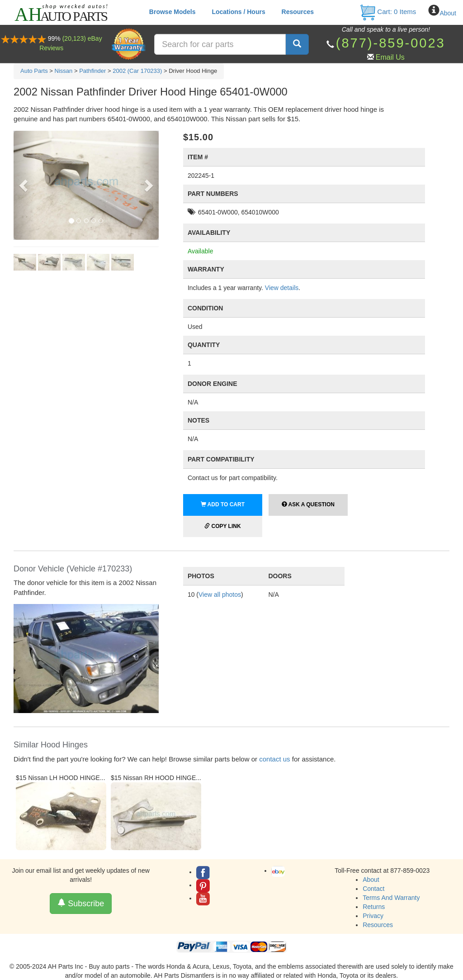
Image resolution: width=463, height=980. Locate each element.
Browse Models (172, 12)
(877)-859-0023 (391, 43)
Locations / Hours (238, 12)
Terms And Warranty (391, 898)
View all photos (220, 595)
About (448, 13)
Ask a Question (308, 504)
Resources (298, 12)
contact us (274, 759)
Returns (374, 907)
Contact (373, 889)
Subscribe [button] (81, 903)
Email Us (390, 57)
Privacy (373, 916)
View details (282, 288)
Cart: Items (388, 12)
